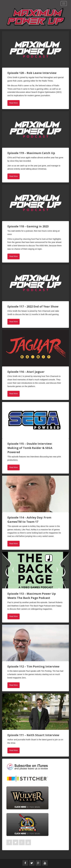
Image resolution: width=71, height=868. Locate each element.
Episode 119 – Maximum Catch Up (31, 153)
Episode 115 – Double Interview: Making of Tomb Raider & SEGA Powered (30, 448)
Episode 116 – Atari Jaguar (26, 372)
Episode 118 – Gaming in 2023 (28, 226)
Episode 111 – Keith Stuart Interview (33, 735)
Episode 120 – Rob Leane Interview (32, 73)
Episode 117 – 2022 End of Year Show (33, 306)
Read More (14, 103)
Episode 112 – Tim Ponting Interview (33, 666)
